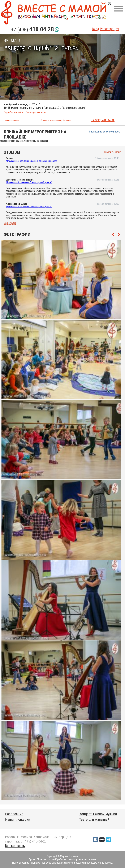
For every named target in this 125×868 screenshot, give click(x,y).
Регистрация (109, 29)
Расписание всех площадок (104, 132)
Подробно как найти (13, 112)
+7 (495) (33, 30)
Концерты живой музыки (98, 814)
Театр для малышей (94, 820)
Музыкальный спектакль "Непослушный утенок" (29, 182)
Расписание (14, 814)
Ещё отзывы (10, 223)
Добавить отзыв (112, 152)
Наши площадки (18, 820)
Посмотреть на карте (36, 112)
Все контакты (15, 846)
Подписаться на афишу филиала (56, 120)
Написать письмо (12, 120)
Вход (95, 29)
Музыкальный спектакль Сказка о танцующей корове (32, 161)
